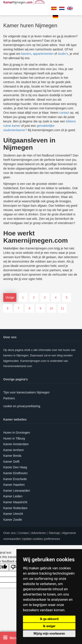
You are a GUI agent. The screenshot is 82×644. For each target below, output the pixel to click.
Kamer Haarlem (14, 485)
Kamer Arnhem (13, 450)
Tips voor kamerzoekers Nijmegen (26, 392)
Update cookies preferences (41, 539)
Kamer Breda (12, 456)
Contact (23, 533)
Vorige (10, 297)
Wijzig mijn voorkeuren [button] (49, 634)
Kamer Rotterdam (15, 508)
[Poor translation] (16, 567)
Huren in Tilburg (14, 438)
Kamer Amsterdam (16, 444)
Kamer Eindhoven (15, 473)
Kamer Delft (11, 462)
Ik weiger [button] (49, 626)
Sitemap (54, 533)
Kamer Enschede (15, 479)
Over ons (10, 533)
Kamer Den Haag (15, 467)
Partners (9, 398)
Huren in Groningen (17, 433)
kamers (26, 54)
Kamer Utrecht (13, 514)
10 (51, 308)
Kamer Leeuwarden (17, 491)
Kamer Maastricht (15, 502)
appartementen (43, 54)
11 (62, 308)
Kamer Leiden (13, 496)
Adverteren (38, 533)
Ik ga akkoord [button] (49, 619)
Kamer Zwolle (13, 520)
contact (64, 113)
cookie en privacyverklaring (22, 406)
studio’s (63, 54)
